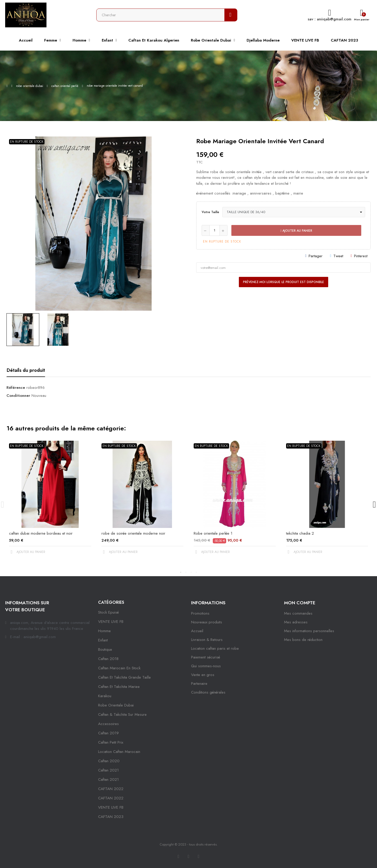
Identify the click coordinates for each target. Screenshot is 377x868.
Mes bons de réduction (303, 640)
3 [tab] (191, 572)
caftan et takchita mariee (119, 687)
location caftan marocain (119, 752)
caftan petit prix (111, 742)
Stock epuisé (108, 612)
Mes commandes (298, 613)
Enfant (103, 640)
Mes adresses (296, 622)
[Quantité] (215, 230)
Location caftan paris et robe (215, 648)
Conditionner (18, 396)
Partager (316, 256)
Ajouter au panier (296, 231)
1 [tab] (181, 572)
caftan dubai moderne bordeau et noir (41, 533)
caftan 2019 (108, 733)
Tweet (338, 256)
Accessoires (108, 724)
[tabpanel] (50, 502)
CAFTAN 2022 (111, 789)
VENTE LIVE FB (111, 622)
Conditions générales (208, 692)
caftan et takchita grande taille (124, 677)
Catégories (111, 602)
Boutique (105, 649)
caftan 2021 (108, 770)
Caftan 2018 (108, 659)
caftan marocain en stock (119, 668)
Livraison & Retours (207, 640)
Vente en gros (203, 675)
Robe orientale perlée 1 (213, 533)
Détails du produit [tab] (26, 370)
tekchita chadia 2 (300, 533)
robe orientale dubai (116, 705)
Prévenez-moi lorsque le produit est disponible (284, 282)
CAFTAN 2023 (111, 817)
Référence (16, 388)
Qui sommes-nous (206, 666)
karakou (105, 696)
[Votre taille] (294, 212)
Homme (104, 631)
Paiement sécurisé (206, 657)
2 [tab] (186, 572)
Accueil (197, 631)
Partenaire (199, 684)
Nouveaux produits (207, 622)
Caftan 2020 (109, 761)
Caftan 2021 (108, 779)
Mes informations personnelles (309, 631)
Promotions (200, 613)
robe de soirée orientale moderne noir (133, 533)
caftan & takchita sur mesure (122, 714)
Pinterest (361, 256)
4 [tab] (196, 572)
